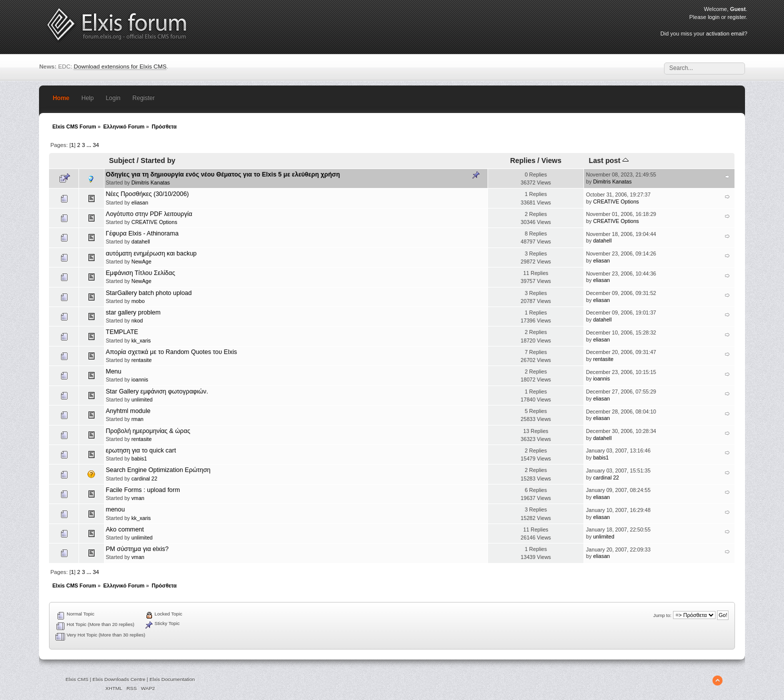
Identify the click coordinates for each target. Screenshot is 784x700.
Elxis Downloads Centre (119, 679)
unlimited (142, 399)
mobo (138, 301)
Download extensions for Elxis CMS (120, 66)
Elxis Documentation (172, 679)
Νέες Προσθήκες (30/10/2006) (147, 194)
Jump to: (662, 615)
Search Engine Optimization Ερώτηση (158, 470)
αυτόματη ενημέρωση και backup (151, 253)
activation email (725, 33)
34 (96, 145)
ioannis (140, 379)
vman (138, 498)
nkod (137, 320)
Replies (523, 160)
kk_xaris (141, 340)
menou (115, 509)
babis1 (139, 458)
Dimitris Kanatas (151, 182)
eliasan (140, 202)
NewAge (141, 261)
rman (137, 419)
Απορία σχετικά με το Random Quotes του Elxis (171, 352)
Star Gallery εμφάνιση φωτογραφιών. (157, 391)
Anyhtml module (128, 411)
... (89, 145)
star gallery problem (133, 312)
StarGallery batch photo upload (149, 293)
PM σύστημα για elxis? (137, 549)
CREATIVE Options (616, 201)
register (736, 17)
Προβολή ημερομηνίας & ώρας (148, 431)
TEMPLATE (122, 332)
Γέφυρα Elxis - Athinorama (142, 233)
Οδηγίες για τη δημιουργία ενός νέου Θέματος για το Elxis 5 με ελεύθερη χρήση (223, 174)
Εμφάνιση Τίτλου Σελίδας (141, 273)
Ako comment (125, 529)
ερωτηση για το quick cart (141, 450)
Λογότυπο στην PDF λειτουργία (149, 214)
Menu (114, 371)
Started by (158, 160)
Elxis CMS (77, 679)
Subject (122, 160)
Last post (609, 160)
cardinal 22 (144, 478)
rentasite (142, 360)
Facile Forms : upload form (143, 490)
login (714, 17)
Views (551, 160)
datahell (141, 241)
